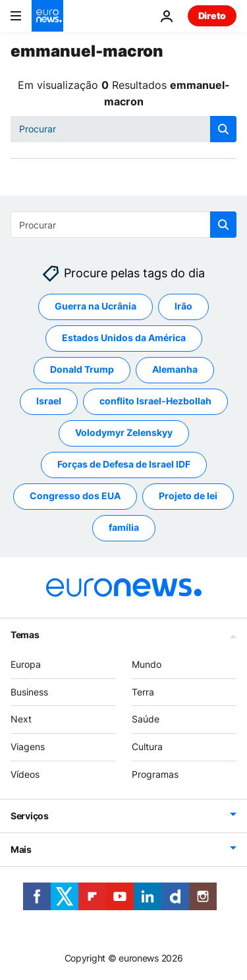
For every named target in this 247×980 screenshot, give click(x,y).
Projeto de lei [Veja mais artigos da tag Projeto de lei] (188, 496)
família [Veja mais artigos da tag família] (124, 527)
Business (29, 692)
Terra (143, 692)
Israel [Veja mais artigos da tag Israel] (49, 401)
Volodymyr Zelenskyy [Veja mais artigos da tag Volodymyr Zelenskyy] (124, 432)
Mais (21, 849)
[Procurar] (123, 129)
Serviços (30, 816)
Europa (26, 664)
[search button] (223, 129)
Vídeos (25, 774)
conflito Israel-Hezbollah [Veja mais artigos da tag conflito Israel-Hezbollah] (155, 401)
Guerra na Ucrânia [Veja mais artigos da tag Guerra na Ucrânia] (96, 306)
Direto (212, 15)
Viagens (28, 747)
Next (21, 719)
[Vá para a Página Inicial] (47, 16)
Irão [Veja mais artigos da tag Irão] (183, 306)
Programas (155, 774)
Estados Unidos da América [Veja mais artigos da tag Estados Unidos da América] (124, 338)
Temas (25, 635)
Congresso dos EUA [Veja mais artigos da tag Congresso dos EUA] (75, 496)
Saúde (146, 719)
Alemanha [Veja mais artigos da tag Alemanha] (175, 369)
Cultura (147, 747)
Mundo (147, 664)
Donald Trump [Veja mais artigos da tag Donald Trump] (82, 369)
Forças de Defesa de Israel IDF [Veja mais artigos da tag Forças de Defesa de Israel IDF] (124, 464)
